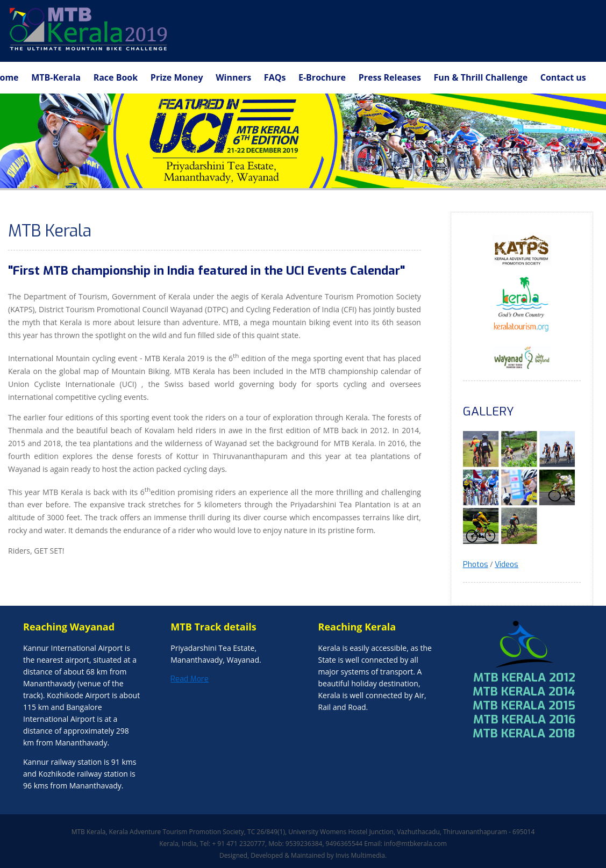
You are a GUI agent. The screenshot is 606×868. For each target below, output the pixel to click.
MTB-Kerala (56, 77)
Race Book (116, 77)
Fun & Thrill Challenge (481, 77)
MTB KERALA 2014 (524, 691)
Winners (233, 77)
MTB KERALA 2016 (524, 719)
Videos (507, 565)
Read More (190, 679)
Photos (476, 565)
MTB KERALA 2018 (524, 733)
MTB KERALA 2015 (524, 705)
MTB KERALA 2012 (524, 677)
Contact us (563, 77)
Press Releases (390, 77)
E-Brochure (322, 77)
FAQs (275, 77)
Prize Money (177, 77)
